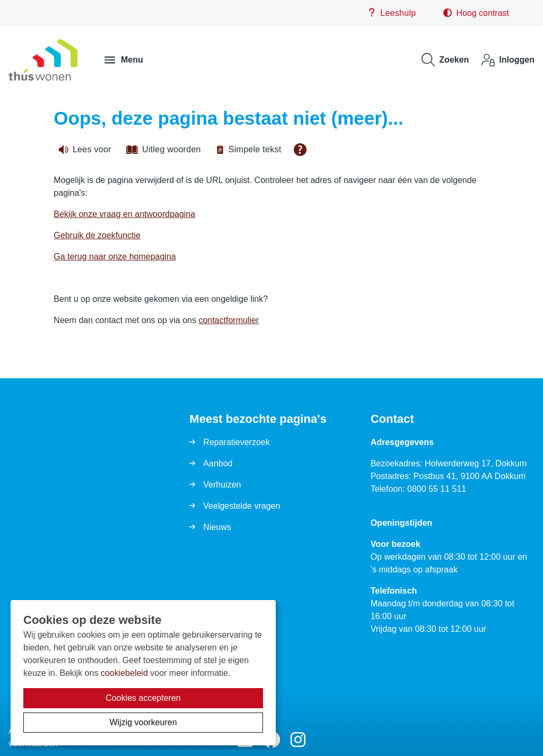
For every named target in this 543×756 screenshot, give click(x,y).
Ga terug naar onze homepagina (115, 257)
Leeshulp (392, 13)
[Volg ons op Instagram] (298, 740)
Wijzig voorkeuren (143, 722)
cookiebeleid (124, 673)
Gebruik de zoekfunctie (97, 235)
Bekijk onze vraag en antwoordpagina (124, 214)
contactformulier (229, 320)
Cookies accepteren (143, 698)
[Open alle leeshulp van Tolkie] (300, 150)
